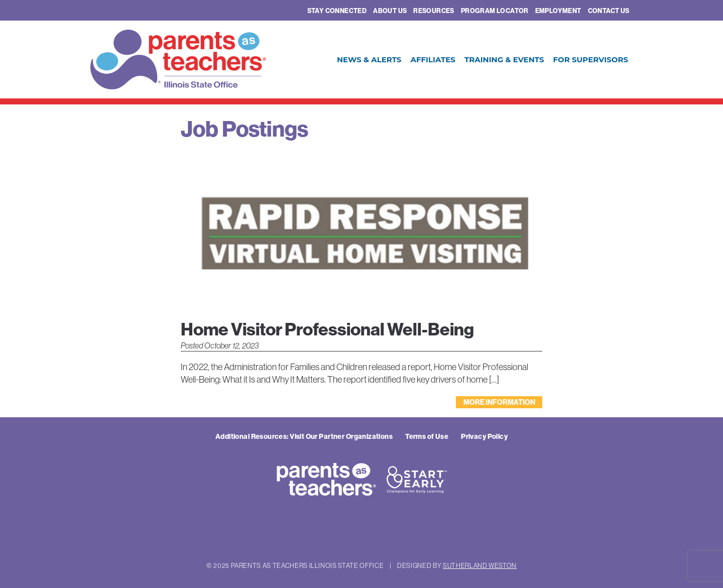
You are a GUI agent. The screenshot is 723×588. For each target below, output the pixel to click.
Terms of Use (427, 436)
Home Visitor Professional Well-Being (327, 329)
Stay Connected (337, 11)
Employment (558, 11)
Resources (434, 11)
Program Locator (495, 11)
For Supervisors (591, 60)
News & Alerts (369, 60)
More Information (499, 402)
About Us (390, 11)
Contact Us (609, 11)
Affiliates (433, 60)
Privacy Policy (484, 436)
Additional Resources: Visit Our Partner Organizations (304, 436)
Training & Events (504, 60)
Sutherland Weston (480, 565)
